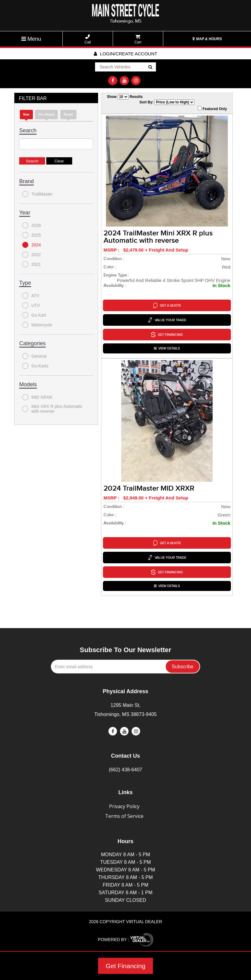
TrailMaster (37, 194)
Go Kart (34, 315)
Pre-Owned (46, 115)
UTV (31, 305)
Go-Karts (35, 366)
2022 (32, 255)
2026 (32, 225)
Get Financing (126, 966)
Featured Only (212, 109)
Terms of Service (124, 816)
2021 (32, 264)
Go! (150, 67)
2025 (32, 235)
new (26, 115)
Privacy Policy (124, 806)
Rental (68, 115)
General (34, 356)
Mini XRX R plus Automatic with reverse (52, 409)
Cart (138, 39)
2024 (32, 245)
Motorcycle (37, 325)
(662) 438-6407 (125, 770)
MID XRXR (37, 397)
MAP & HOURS (207, 39)
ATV (31, 296)
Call (88, 39)
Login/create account (125, 54)
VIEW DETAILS (167, 348)
